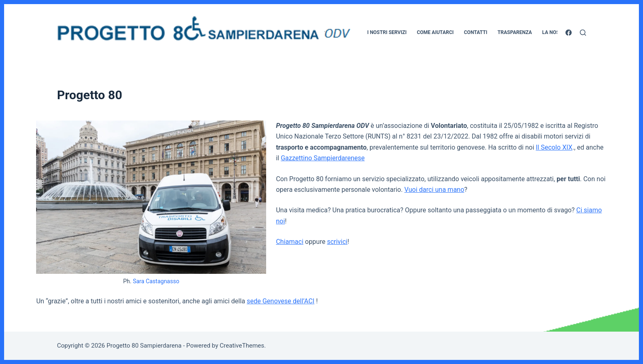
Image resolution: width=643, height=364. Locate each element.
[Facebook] (569, 33)
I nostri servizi (387, 32)
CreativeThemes (242, 346)
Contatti (475, 32)
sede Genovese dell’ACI (281, 301)
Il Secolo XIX (554, 147)
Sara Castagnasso (156, 281)
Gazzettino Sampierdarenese (323, 158)
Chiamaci (290, 242)
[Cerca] (583, 33)
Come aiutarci (435, 32)
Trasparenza (515, 32)
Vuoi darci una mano (434, 190)
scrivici (337, 242)
